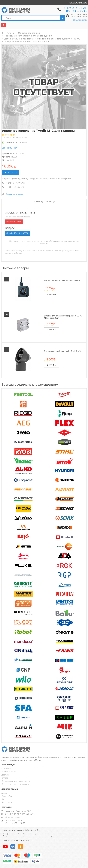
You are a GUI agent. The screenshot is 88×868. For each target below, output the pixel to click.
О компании (7, 769)
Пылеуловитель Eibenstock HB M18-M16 (63, 351)
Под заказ (11, 172)
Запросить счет (9, 148)
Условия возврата (9, 772)
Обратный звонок (80, 19)
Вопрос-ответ (8, 802)
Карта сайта (7, 796)
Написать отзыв (20, 137)
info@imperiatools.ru (14, 817)
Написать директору (78, 2)
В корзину (51, 294)
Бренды (5, 799)
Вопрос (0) (50, 202)
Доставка (5, 775)
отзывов (7, 137)
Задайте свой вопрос (17, 233)
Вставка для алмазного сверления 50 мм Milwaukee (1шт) (63, 317)
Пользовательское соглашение (16, 784)
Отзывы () (38, 202)
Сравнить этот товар (14, 194)
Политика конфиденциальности (16, 781)
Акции (4, 793)
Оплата (5, 778)
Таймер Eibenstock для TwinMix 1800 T (62, 280)
